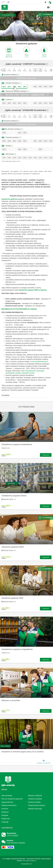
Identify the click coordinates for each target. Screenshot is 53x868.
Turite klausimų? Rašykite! (16, 843)
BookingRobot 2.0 (27, 864)
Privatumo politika (34, 802)
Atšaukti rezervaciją (35, 809)
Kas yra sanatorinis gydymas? (12, 799)
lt (3, 2)
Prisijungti (5, 822)
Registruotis (6, 819)
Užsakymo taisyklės (35, 799)
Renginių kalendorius (9, 805)
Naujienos (5, 812)
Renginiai (5, 815)
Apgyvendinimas (7, 802)
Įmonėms (5, 809)
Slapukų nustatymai (35, 796)
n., (42, 7)
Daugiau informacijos (44, 762)
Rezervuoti (46, 455)
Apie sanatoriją (7, 796)
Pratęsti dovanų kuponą (36, 805)
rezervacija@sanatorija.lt (39, 362)
